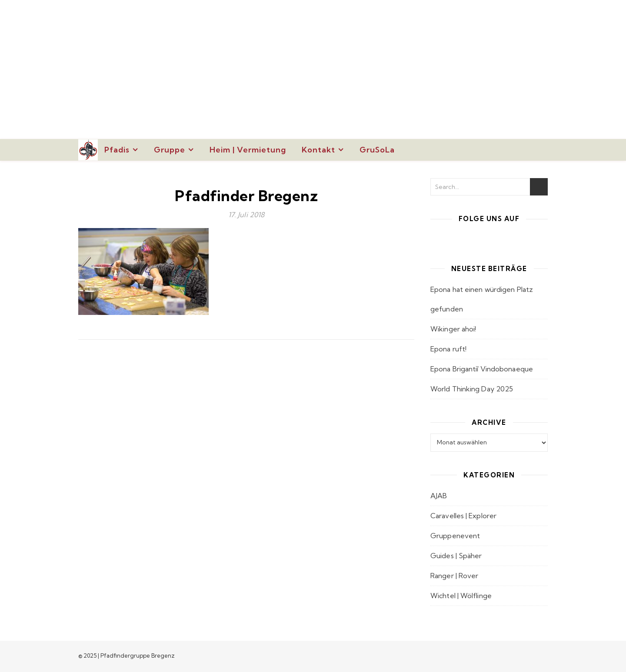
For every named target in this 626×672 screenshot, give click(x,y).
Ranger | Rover (454, 576)
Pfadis (117, 150)
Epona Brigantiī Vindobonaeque (482, 369)
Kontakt (318, 150)
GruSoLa (377, 150)
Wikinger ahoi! (453, 329)
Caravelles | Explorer (463, 516)
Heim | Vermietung (248, 150)
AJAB (439, 496)
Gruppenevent (455, 536)
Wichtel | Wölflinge (461, 596)
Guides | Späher (456, 556)
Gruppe (170, 150)
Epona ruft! (448, 349)
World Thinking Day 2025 (472, 389)
